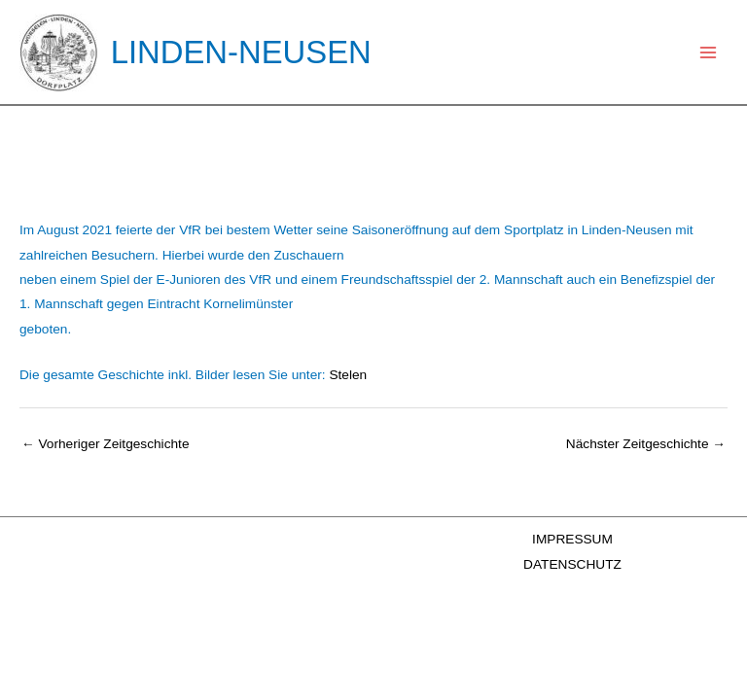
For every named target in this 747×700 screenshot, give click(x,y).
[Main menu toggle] (709, 52)
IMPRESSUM (572, 539)
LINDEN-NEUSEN (241, 52)
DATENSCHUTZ (572, 564)
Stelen (348, 375)
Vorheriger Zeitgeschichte (106, 444)
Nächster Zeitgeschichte (646, 444)
